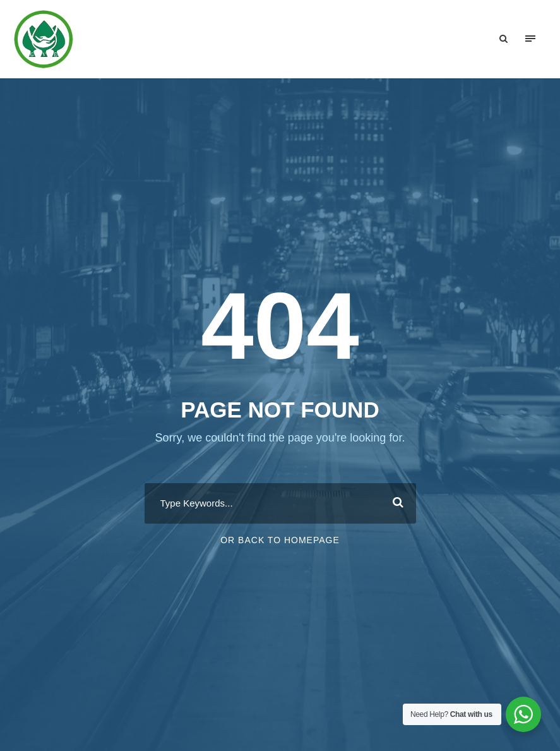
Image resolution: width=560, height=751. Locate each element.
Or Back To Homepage (280, 540)
